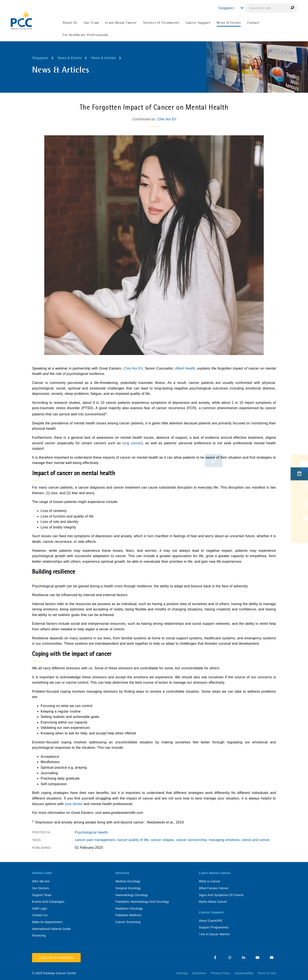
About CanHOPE (211, 921)
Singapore (40, 58)
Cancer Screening (128, 922)
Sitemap (182, 973)
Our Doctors (41, 888)
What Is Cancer (210, 881)
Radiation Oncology (129, 908)
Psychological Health (91, 832)
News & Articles (104, 58)
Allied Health (185, 368)
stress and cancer (256, 840)
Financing (39, 935)
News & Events (70, 58)
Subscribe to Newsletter (56, 958)
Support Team (42, 895)
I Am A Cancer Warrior (214, 934)
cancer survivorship (191, 840)
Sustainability (244, 973)
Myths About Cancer (213, 902)
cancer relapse (162, 840)
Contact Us (40, 915)
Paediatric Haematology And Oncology (142, 902)
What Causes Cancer (214, 888)
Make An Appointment (47, 922)
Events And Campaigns (48, 902)
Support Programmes (214, 927)
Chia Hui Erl (167, 119)
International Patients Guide (51, 929)
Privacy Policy (221, 973)
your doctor (74, 804)
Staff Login (40, 908)
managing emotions (224, 840)
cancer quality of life (133, 840)
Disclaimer (199, 973)
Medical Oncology (128, 881)
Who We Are (41, 881)
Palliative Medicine (129, 915)
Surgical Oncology (128, 888)
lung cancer (132, 443)
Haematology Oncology (132, 895)
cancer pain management (95, 840)
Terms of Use (267, 973)
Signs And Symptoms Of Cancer (221, 895)
